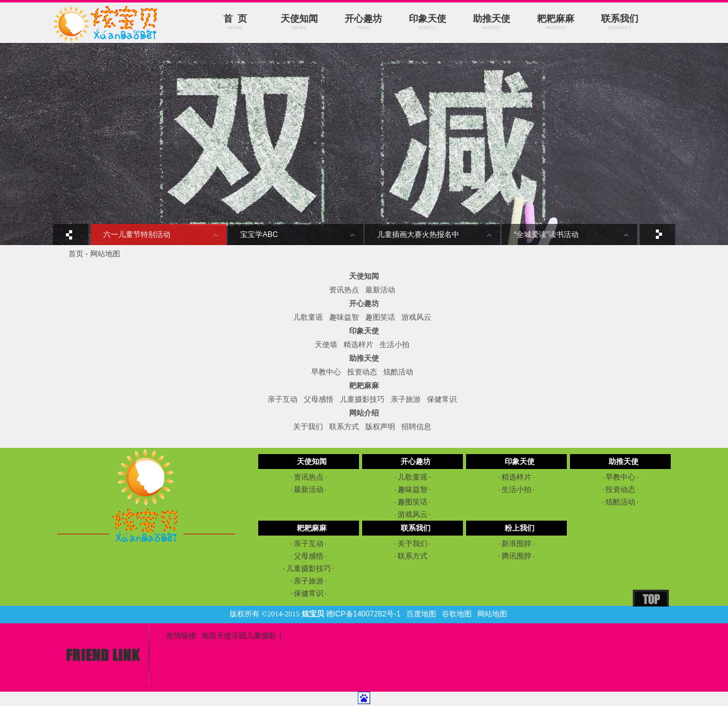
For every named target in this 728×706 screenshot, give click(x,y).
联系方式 (344, 427)
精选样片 (358, 345)
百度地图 (421, 614)
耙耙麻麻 (556, 22)
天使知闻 (299, 22)
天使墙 (326, 345)
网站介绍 (364, 413)
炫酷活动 (398, 372)
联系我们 (620, 22)
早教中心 (326, 372)
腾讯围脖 (517, 556)
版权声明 (380, 427)
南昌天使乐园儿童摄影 (239, 636)
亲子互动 (282, 399)
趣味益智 (344, 317)
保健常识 (442, 399)
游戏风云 (416, 317)
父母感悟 (319, 399)
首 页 (235, 22)
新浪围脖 (517, 544)
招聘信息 (416, 427)
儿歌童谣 (308, 317)
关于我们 (308, 427)
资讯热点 (344, 290)
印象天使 (427, 22)
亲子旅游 (406, 399)
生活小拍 (394, 345)
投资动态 (362, 372)
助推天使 (492, 22)
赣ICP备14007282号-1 (363, 614)
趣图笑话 (380, 317)
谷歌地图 (457, 614)
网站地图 (492, 614)
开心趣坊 (363, 22)
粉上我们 (520, 528)
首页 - (79, 254)
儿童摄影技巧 (362, 399)
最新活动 (380, 290)
